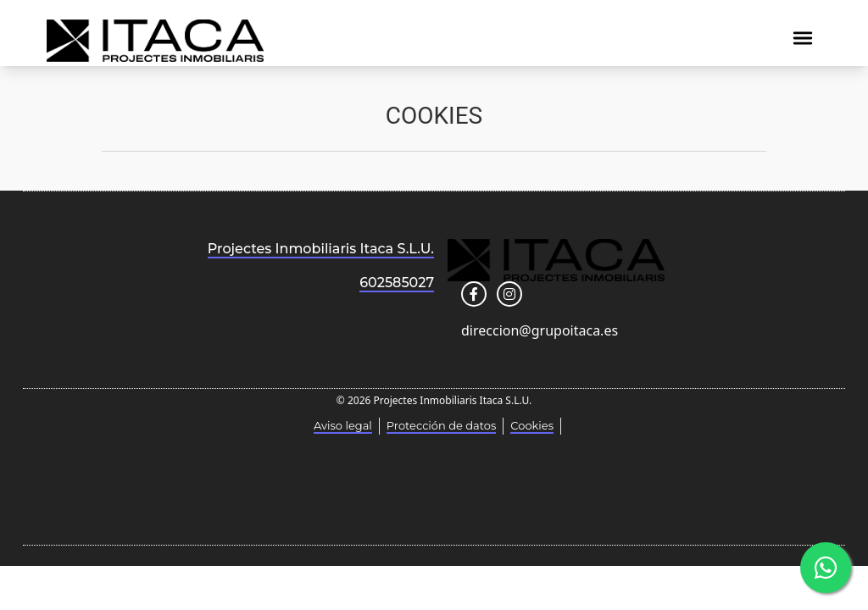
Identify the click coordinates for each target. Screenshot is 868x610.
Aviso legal (343, 425)
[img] (803, 38)
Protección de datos (441, 425)
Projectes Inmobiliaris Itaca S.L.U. (321, 249)
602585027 (397, 283)
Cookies (532, 425)
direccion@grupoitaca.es (540, 330)
